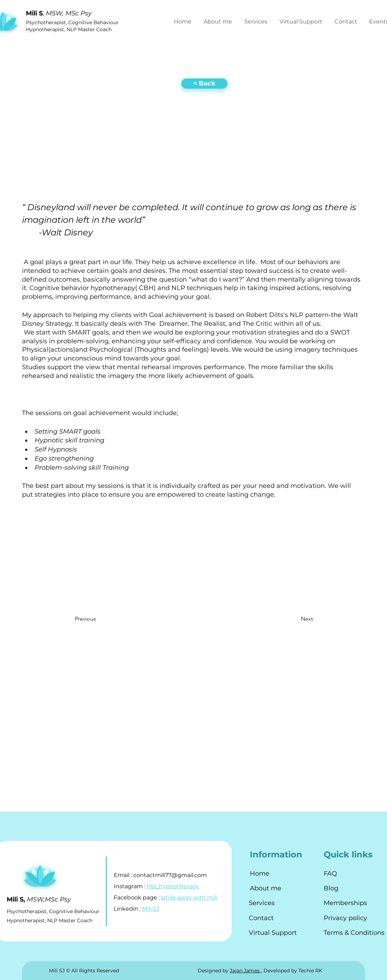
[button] (347, 22)
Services (262, 903)
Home (260, 874)
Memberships (345, 903)
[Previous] (103, 619)
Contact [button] (261, 918)
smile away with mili (189, 898)
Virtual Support (273, 933)
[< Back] (204, 84)
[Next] (289, 619)
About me (266, 888)
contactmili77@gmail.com (170, 875)
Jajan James (245, 971)
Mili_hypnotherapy (173, 886)
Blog (331, 888)
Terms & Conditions (354, 933)
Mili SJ (151, 909)
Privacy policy (345, 918)
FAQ (330, 874)
